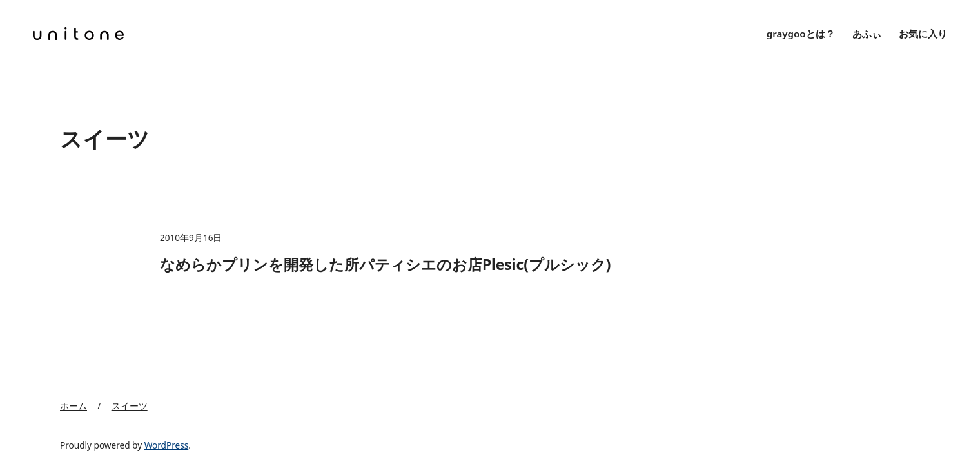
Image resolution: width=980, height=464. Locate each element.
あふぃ (867, 34)
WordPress (167, 445)
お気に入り (923, 34)
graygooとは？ (801, 34)
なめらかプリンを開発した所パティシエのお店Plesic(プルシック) (386, 265)
